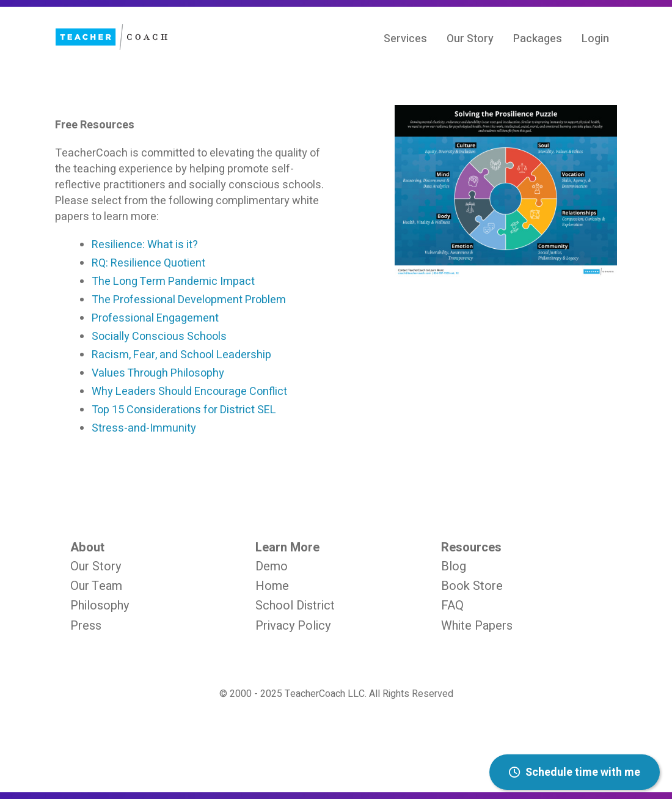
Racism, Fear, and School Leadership (181, 355)
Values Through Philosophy (158, 373)
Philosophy (100, 606)
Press (86, 626)
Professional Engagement (155, 318)
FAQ (452, 606)
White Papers (477, 626)
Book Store (472, 586)
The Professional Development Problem (189, 300)
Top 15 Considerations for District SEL (184, 410)
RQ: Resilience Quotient (148, 263)
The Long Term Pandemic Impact (173, 282)
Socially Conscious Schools (159, 337)
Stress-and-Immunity (144, 428)
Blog (454, 566)
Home (272, 586)
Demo (272, 566)
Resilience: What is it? (145, 245)
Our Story (96, 566)
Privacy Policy (293, 626)
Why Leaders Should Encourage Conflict (189, 392)
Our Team (96, 586)
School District (295, 606)
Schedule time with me (575, 772)
